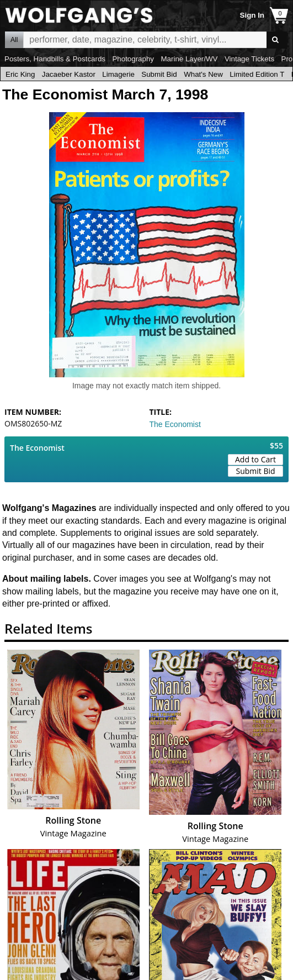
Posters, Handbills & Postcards (55, 59)
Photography (133, 59)
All (14, 40)
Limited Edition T (257, 74)
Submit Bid (159, 74)
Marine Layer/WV (189, 59)
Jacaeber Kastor (69, 74)
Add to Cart (255, 459)
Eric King (20, 74)
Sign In (252, 15)
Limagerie (118, 74)
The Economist (175, 424)
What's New (203, 74)
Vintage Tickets (249, 59)
